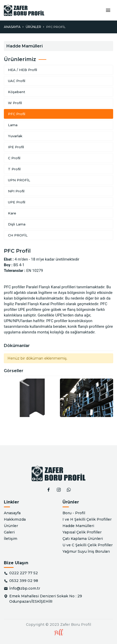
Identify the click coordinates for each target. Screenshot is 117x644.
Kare (12, 213)
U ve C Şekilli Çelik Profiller (88, 545)
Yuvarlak (15, 136)
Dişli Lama (17, 224)
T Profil (14, 169)
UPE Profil (17, 202)
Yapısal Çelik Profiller (82, 532)
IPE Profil (16, 147)
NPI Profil (16, 191)
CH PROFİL (18, 235)
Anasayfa (12, 27)
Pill (58, 633)
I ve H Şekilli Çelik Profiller (87, 519)
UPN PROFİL (19, 180)
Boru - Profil (74, 513)
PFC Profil (56, 27)
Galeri (9, 532)
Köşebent (17, 92)
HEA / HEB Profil (22, 70)
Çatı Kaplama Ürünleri (83, 539)
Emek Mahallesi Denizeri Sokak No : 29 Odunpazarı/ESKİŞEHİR (46, 599)
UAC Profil (17, 81)
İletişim (11, 539)
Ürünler (33, 27)
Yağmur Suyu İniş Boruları (86, 551)
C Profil (14, 158)
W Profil (15, 103)
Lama (13, 125)
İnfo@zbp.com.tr (25, 588)
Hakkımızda (15, 519)
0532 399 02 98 (24, 581)
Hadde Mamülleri (78, 526)
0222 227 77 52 (24, 573)
